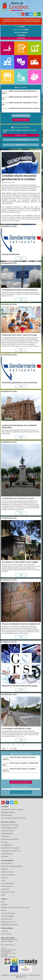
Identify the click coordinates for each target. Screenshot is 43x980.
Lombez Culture (7, 919)
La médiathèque (7, 845)
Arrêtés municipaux (21, 120)
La (21, 27)
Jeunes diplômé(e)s (8, 883)
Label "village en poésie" (9, 828)
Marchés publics (7, 815)
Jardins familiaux (7, 854)
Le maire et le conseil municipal (12, 809)
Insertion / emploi (7, 872)
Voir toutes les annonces (21, 792)
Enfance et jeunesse (8, 875)
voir (21, 258)
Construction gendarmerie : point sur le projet (19, 383)
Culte (3, 881)
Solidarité (4, 869)
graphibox (24, 975)
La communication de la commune (13, 818)
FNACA (4, 910)
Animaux (4, 878)
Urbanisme (5, 836)
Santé (3, 895)
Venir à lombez (6, 934)
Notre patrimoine (7, 834)
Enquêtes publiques (8, 812)
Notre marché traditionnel (10, 839)
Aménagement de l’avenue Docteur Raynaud (19, 290)
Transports (5, 856)
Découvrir (21, 30)
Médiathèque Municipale (10, 925)
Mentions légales (34, 975)
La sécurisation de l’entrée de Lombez (16, 728)
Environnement (6, 863)
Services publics (7, 886)
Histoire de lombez (8, 831)
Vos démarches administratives (12, 866)
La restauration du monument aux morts (18, 498)
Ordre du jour (21, 135)
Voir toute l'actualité (21, 116)
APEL (3, 902)
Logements (5, 889)
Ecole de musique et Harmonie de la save (15, 907)
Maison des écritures (8, 922)
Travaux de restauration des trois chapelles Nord (21, 624)
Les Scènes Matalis (8, 916)
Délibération (21, 145)
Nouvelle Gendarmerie (10, 254)
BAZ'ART (4, 905)
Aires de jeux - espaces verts (11, 851)
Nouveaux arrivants (8, 892)
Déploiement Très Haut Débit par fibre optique (20, 686)
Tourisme (4, 842)
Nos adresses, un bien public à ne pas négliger (20, 562)
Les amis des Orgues (8, 913)
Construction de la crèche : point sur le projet (19, 335)
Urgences (4, 931)
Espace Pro (21, 977)
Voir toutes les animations (21, 782)
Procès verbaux (21, 140)
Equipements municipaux (10, 825)
